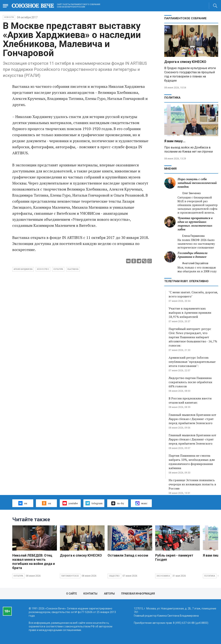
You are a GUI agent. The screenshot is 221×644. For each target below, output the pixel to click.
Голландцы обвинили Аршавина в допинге (192, 255)
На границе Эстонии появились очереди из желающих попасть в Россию (192, 484)
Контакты (90, 594)
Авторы (109, 594)
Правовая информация (138, 594)
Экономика (163, 576)
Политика (172, 98)
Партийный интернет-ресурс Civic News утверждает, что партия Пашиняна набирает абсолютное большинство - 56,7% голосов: (193, 337)
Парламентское (70, 576)
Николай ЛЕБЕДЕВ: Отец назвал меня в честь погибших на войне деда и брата (34, 562)
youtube (70, 503)
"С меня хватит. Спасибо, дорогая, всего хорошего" (193, 294)
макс (141, 503)
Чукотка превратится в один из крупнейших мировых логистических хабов (195, 224)
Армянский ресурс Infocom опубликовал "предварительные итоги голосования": (192, 362)
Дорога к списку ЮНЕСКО (185, 62)
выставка (73, 269)
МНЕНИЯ (170, 169)
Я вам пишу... (175, 141)
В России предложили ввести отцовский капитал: (190, 400)
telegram (94, 503)
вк (23, 503)
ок (46, 503)
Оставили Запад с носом (128, 555)
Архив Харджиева (23, 269)
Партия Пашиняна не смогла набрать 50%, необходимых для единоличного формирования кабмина (192, 462)
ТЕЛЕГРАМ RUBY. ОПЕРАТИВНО (186, 281)
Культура (18, 576)
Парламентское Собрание (185, 18)
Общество (114, 576)
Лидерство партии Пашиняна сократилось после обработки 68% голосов (190, 382)
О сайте (72, 594)
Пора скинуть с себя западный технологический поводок (197, 183)
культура (58, 269)
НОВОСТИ (9, 17)
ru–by (118, 503)
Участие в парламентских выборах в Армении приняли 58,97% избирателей (190, 313)
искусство (43, 269)
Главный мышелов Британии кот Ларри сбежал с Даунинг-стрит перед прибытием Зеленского (192, 419)
